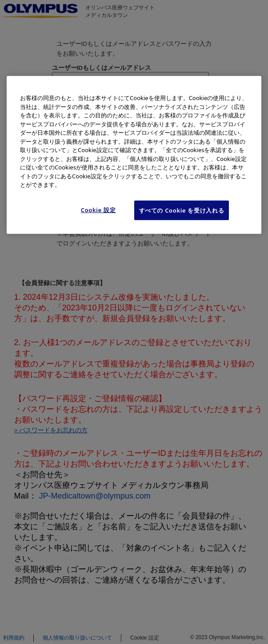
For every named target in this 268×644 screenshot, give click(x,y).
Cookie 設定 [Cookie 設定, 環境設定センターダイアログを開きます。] (98, 210)
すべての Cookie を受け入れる (182, 210)
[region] (134, 155)
